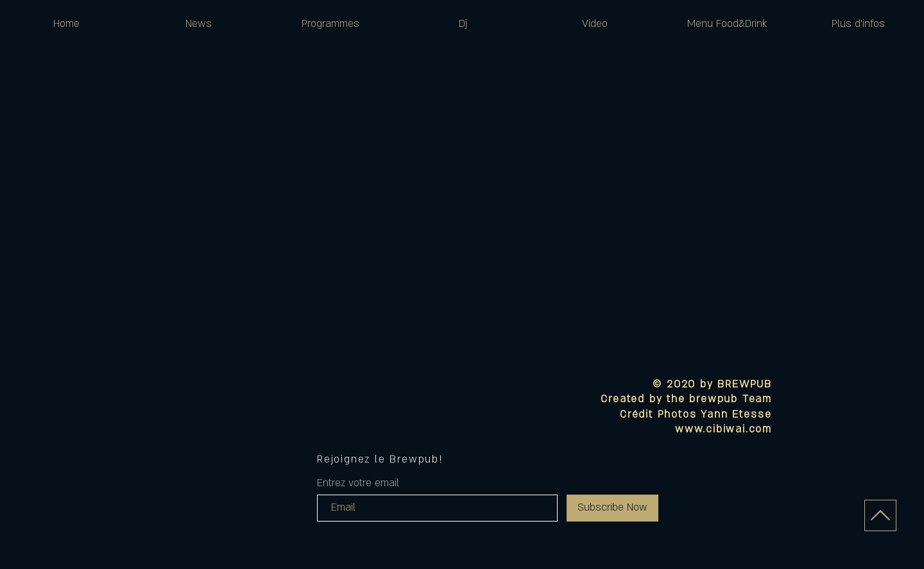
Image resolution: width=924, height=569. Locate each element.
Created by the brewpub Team (686, 399)
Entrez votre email (358, 483)
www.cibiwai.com (723, 429)
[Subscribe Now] (612, 508)
